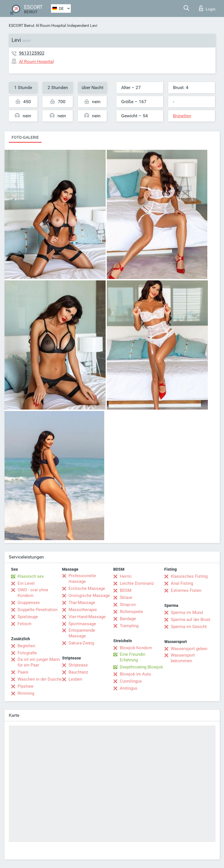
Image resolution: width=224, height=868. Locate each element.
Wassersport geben (189, 649)
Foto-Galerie (25, 137)
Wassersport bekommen (183, 658)
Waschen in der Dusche (40, 679)
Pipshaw (25, 686)
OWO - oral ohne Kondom (33, 593)
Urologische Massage (89, 596)
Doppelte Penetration (38, 610)
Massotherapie (83, 610)
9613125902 (32, 53)
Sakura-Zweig (81, 643)
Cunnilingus (131, 681)
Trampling (129, 626)
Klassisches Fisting (189, 576)
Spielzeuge (28, 617)
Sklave (126, 598)
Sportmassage (82, 624)
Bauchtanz (78, 672)
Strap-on (128, 605)
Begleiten (26, 646)
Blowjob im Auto (136, 674)
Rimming (26, 693)
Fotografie (27, 653)
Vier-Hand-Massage (87, 617)
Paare (23, 672)
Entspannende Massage (82, 633)
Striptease (78, 665)
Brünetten (182, 116)
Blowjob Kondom (136, 648)
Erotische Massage (87, 588)
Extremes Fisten (186, 590)
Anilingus (129, 688)
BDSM (126, 590)
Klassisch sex (31, 576)
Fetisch (24, 624)
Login (207, 8)
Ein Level (26, 583)
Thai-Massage (82, 603)
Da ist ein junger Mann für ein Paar (39, 662)
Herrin (126, 576)
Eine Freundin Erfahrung (133, 657)
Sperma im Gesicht (189, 627)
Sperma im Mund (187, 612)
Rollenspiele (131, 612)
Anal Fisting (182, 583)
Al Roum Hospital (51, 25)
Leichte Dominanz (137, 583)
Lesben (75, 679)
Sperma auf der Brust (191, 620)
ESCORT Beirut (22, 25)
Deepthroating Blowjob (141, 667)
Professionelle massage (82, 579)
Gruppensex (29, 603)
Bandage (128, 619)
